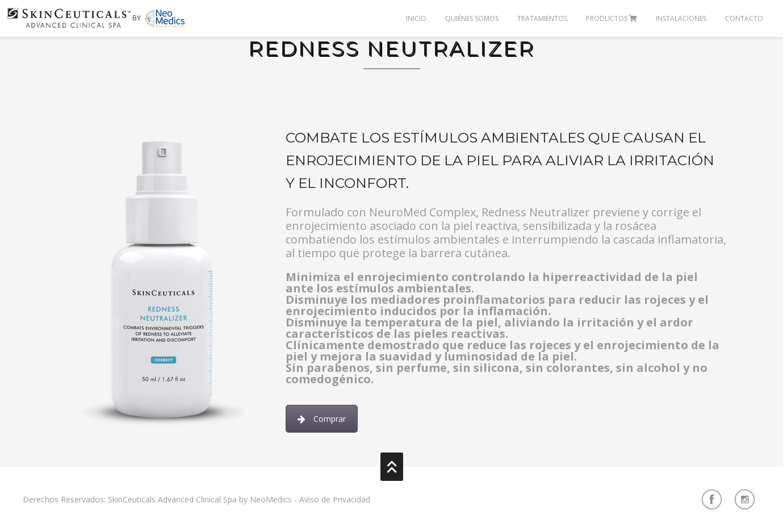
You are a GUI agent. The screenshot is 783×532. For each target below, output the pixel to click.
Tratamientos (542, 18)
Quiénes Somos (472, 18)
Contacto (744, 18)
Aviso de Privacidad (335, 499)
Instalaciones (681, 18)
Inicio (416, 18)
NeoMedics (271, 499)
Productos (612, 18)
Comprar (322, 419)
